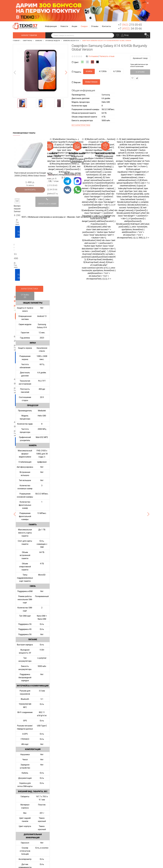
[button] (51, 5)
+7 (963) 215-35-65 (49, 164)
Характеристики (29, 265)
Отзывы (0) (25, 272)
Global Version (91, 61)
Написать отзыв (107, 35)
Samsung (106, 73)
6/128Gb (117, 50)
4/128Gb (103, 50)
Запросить (30, 168)
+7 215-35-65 (130, 3)
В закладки (132, 57)
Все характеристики (81, 104)
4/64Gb (89, 50)
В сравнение (137, 57)
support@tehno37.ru (49, 172)
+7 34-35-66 (130, 7)
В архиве (140, 51)
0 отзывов (93, 35)
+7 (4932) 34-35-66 (49, 168)
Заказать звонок (147, 5)
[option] (40, 49)
